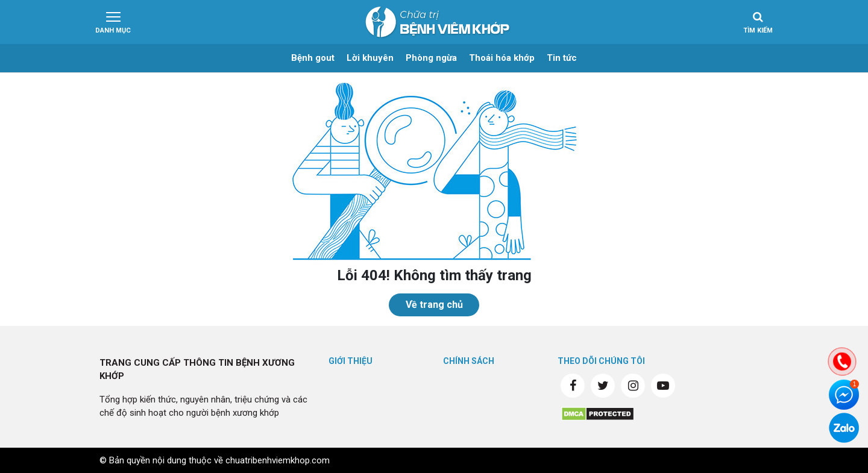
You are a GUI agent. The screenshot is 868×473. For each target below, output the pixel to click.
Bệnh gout (313, 58)
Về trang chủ (434, 305)
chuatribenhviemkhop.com (278, 460)
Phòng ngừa (431, 58)
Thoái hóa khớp (502, 58)
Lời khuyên (370, 58)
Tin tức (562, 58)
